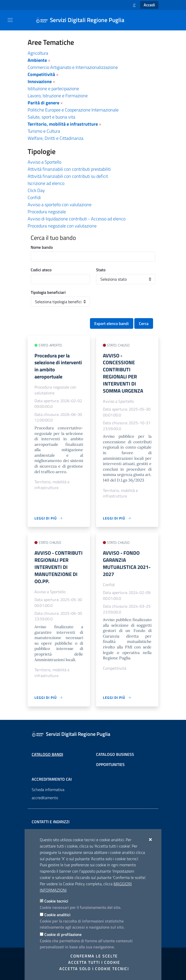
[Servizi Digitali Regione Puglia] (83, 20)
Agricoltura (38, 53)
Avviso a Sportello (44, 162)
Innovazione (40, 81)
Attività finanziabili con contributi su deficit (68, 176)
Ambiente (37, 60)
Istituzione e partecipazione (53, 89)
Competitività (41, 74)
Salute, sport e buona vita (51, 117)
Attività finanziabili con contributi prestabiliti (69, 169)
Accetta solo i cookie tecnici (94, 969)
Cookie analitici (57, 915)
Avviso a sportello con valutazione (60, 205)
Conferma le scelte (94, 956)
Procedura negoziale (47, 212)
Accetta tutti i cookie (94, 962)
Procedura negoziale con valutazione (62, 226)
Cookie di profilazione (63, 934)
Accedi (149, 5)
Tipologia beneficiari (48, 292)
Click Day (36, 190)
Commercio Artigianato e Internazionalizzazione (73, 67)
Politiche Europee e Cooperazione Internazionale (73, 110)
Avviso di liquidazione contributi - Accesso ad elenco (77, 219)
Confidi (34, 197)
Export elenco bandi (111, 323)
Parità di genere (43, 103)
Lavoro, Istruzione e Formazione (58, 96)
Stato (101, 270)
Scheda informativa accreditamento (48, 794)
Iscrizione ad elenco (46, 183)
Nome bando (42, 247)
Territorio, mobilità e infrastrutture (63, 124)
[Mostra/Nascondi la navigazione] (10, 20)
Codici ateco (41, 270)
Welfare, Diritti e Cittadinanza (55, 138)
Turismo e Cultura (44, 131)
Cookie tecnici (56, 901)
